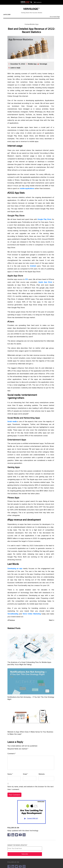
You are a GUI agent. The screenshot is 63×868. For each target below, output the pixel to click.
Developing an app (15, 568)
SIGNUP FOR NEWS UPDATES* (25, 847)
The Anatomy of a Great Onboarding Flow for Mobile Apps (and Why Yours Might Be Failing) (29, 663)
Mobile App (34, 24)
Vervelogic (43, 64)
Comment (12, 754)
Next (51, 620)
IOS (26, 279)
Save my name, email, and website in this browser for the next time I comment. (31, 788)
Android (33, 266)
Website (42, 774)
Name (10, 774)
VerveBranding (13, 614)
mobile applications (27, 188)
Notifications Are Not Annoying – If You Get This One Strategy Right (31, 698)
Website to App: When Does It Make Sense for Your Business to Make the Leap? (30, 733)
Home (27, 24)
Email (25, 774)
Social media (12, 421)
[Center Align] (32, 2)
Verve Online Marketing (32, 614)
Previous (11, 620)
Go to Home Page (55, 17)
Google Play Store (44, 219)
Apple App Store (45, 282)
